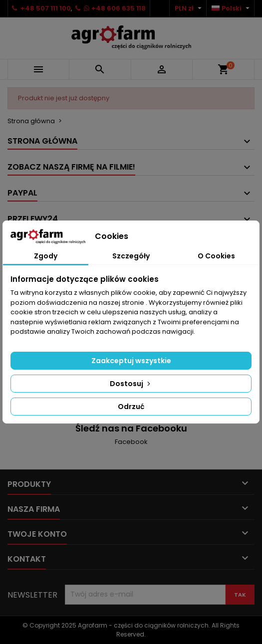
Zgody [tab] (46, 256)
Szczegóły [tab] (131, 256)
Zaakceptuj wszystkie (131, 361)
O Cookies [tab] (216, 256)
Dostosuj (131, 384)
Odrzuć (131, 407)
